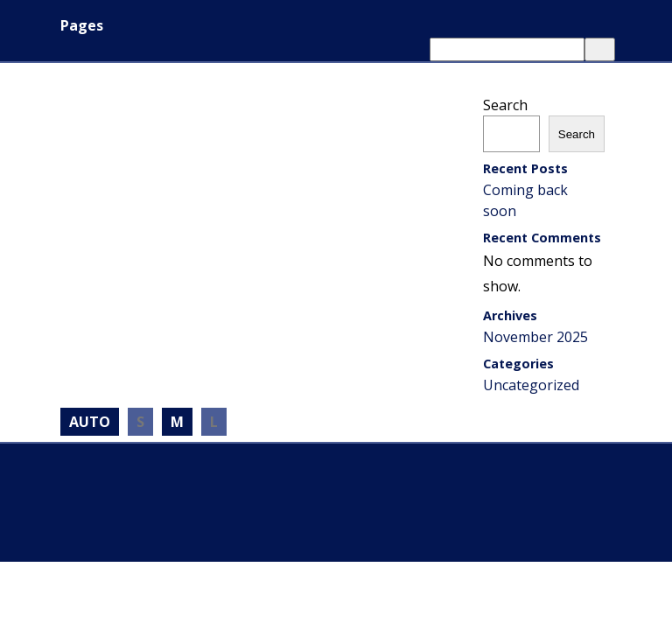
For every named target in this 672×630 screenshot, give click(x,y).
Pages (82, 25)
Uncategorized (531, 385)
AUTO (90, 422)
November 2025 (535, 337)
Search (505, 105)
